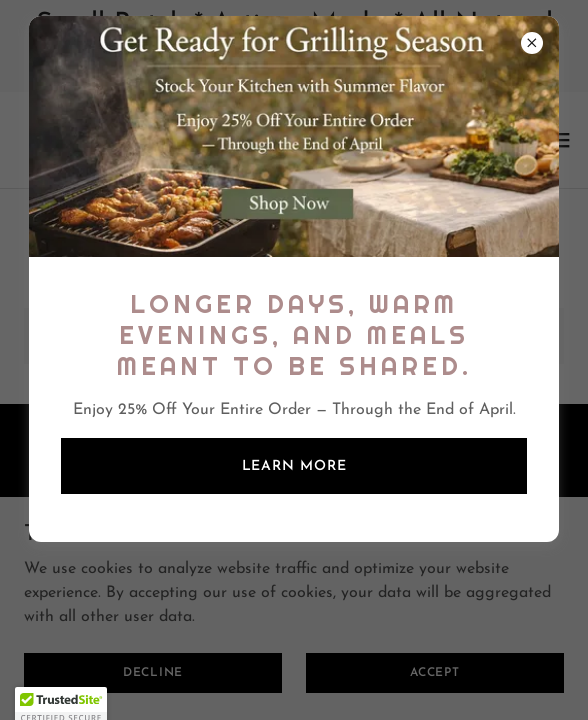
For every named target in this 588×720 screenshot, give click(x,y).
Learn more (294, 466)
